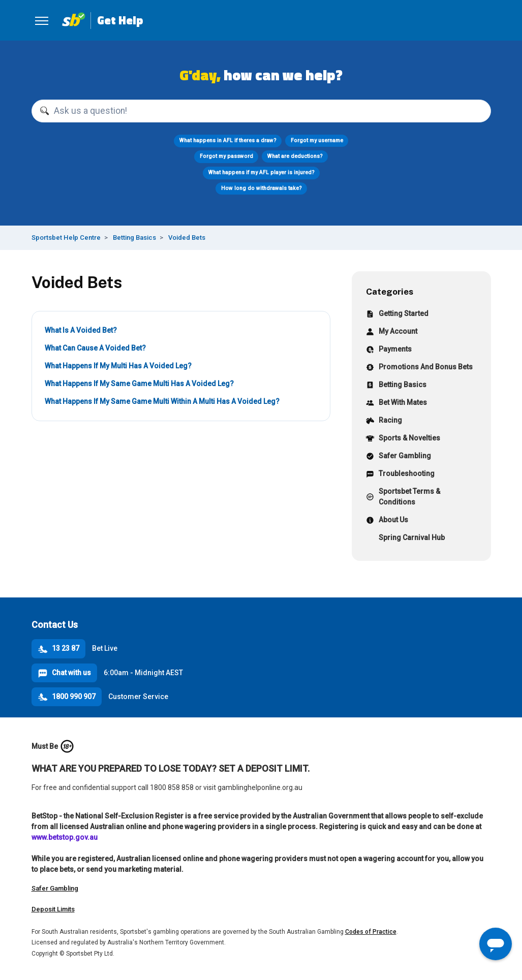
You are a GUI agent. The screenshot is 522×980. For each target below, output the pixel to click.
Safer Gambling (398, 457)
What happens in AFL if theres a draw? (228, 140)
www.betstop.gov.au (65, 837)
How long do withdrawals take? (261, 188)
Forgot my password (226, 156)
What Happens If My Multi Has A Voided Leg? (118, 366)
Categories (390, 291)
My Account (392, 333)
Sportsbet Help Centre (66, 238)
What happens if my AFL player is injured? (261, 172)
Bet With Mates (396, 404)
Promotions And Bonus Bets (419, 368)
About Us (387, 521)
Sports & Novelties (403, 439)
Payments (389, 350)
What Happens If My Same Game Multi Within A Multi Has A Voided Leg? (162, 401)
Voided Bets (187, 238)
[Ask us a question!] (261, 111)
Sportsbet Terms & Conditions (403, 497)
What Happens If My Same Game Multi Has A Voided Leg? (139, 384)
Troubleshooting (400, 475)
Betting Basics (134, 238)
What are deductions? (295, 156)
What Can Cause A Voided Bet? (95, 348)
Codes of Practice (371, 932)
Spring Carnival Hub (405, 539)
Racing (384, 421)
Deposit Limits (53, 909)
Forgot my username (317, 140)
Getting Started (397, 315)
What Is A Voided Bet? (81, 330)
